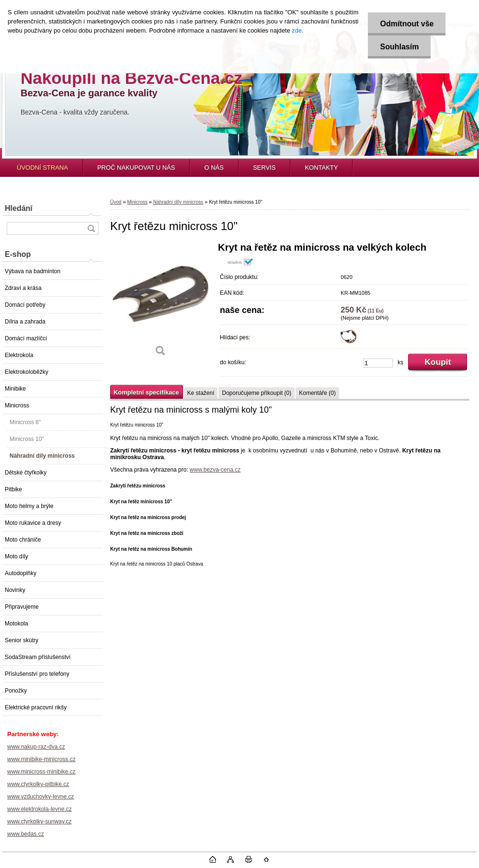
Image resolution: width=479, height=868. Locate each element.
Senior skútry (22, 640)
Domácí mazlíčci (26, 338)
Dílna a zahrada (25, 322)
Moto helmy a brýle (29, 506)
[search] (91, 228)
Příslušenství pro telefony (37, 674)
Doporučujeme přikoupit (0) (257, 393)
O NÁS (214, 168)
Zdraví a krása (23, 288)
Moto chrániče (23, 540)
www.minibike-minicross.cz (41, 759)
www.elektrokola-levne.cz (40, 809)
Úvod (116, 202)
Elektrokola (19, 355)
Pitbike (13, 489)
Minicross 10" (27, 439)
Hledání (19, 208)
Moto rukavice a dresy (33, 523)
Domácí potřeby (25, 305)
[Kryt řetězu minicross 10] (160, 303)
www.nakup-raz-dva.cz (36, 747)
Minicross (17, 405)
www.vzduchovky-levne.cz (40, 797)
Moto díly (17, 556)
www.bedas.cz (26, 834)
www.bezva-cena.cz (215, 470)
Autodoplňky (21, 573)
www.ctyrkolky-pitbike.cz (38, 784)
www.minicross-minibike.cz (41, 772)
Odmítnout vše (407, 24)
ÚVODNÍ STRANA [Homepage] (42, 168)
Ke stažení (201, 393)
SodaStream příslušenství (38, 657)
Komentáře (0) (317, 393)
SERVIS (264, 168)
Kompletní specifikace (146, 392)
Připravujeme (22, 607)
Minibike (15, 389)
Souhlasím (399, 47)
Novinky (15, 590)
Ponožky (16, 691)
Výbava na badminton (33, 271)
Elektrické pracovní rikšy (36, 707)
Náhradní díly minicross (42, 456)
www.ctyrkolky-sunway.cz (39, 822)
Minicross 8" (25, 422)
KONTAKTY (321, 168)
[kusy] (378, 363)
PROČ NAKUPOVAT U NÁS (136, 168)
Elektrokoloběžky (27, 372)
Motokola (17, 624)
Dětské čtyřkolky (26, 473)
